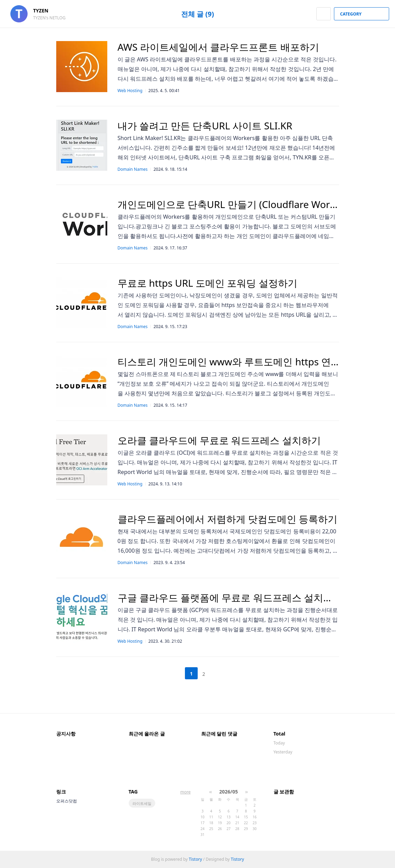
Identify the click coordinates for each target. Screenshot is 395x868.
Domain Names (133, 169)
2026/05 (229, 792)
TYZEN (44, 11)
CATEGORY (362, 14)
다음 (221, 673)
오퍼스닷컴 (67, 801)
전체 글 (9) (198, 14)
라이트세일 (142, 803)
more (186, 792)
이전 (174, 673)
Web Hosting (130, 91)
